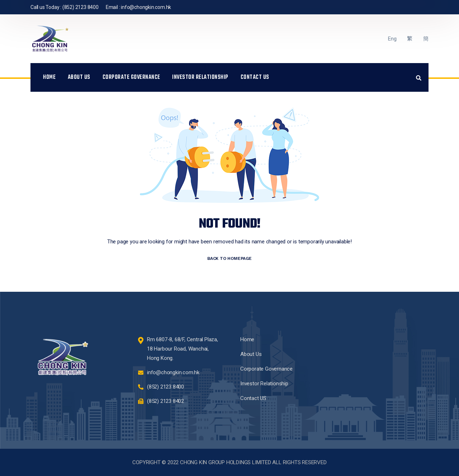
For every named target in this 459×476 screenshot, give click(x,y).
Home (49, 77)
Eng (392, 39)
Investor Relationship (200, 77)
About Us (79, 77)
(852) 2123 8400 (81, 7)
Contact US (255, 77)
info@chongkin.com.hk (146, 7)
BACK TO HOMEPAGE (229, 258)
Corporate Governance (131, 77)
